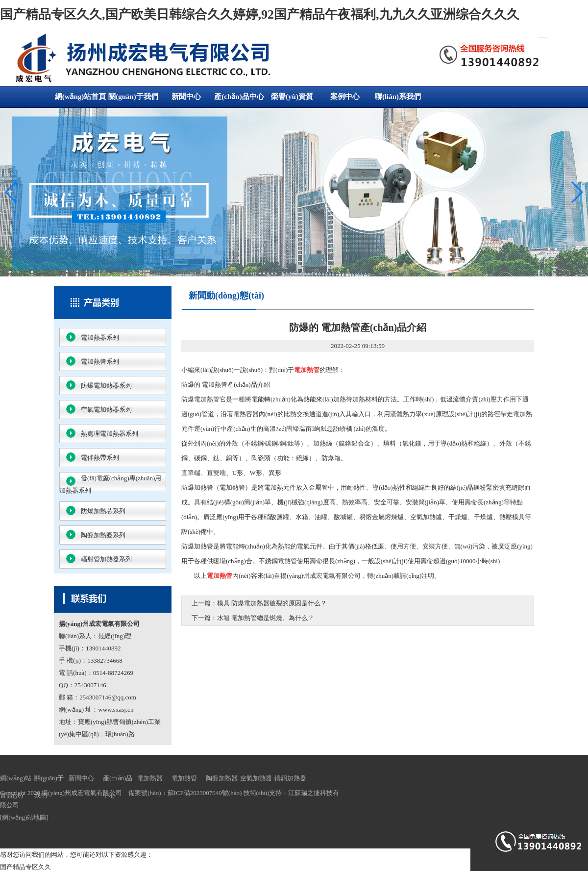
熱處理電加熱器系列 (110, 434)
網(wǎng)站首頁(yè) (81, 100)
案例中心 (345, 97)
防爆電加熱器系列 (106, 386)
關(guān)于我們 (133, 97)
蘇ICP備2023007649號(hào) (205, 793)
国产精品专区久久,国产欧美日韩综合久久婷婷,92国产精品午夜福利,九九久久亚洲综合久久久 (260, 14)
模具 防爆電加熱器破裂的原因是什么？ (272, 603)
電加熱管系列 (100, 361)
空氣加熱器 (256, 778)
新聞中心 (186, 97)
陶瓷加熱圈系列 (103, 535)
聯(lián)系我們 (398, 97)
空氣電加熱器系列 (106, 410)
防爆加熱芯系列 (103, 511)
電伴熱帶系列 (100, 458)
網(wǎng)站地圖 (24, 817)
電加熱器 (150, 778)
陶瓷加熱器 (222, 778)
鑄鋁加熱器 (290, 778)
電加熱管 (184, 778)
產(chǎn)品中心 (239, 97)
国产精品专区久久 (25, 867)
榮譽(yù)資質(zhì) (292, 100)
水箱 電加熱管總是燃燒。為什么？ (266, 618)
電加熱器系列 (100, 337)
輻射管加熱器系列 (106, 559)
